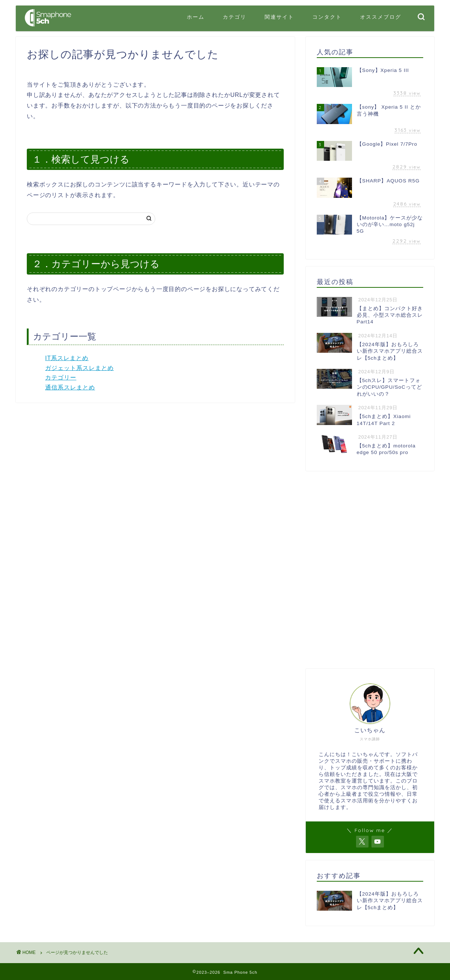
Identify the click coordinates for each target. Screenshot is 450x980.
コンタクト (327, 17)
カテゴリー (61, 378)
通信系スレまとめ (70, 387)
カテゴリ (235, 17)
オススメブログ (381, 17)
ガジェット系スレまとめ (79, 368)
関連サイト (279, 17)
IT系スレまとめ (67, 358)
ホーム (196, 17)
